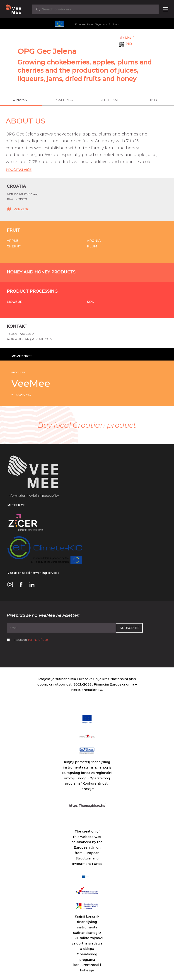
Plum (92, 246)
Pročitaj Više (19, 170)
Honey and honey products (41, 272)
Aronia (94, 241)
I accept (31, 640)
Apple (13, 241)
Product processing (32, 291)
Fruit (13, 230)
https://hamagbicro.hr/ (87, 806)
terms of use (38, 640)
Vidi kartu (18, 209)
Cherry (14, 246)
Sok (91, 302)
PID (129, 44)
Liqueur (15, 302)
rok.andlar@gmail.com (30, 339)
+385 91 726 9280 (20, 334)
